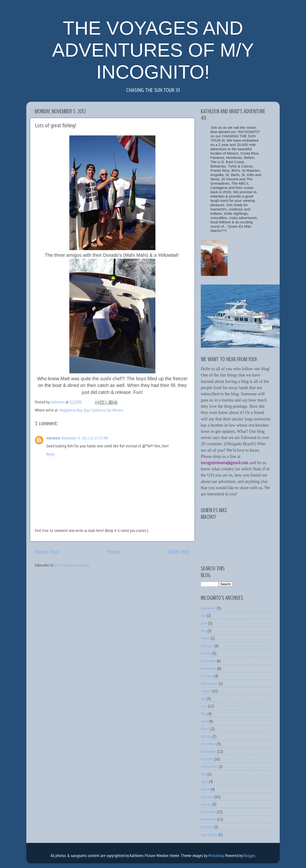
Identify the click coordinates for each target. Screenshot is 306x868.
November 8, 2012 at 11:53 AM (85, 438)
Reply (51, 454)
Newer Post (47, 552)
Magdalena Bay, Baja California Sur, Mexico (91, 410)
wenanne (53, 438)
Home (114, 552)
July (203, 615)
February (207, 646)
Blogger (249, 855)
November (208, 668)
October (207, 676)
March (205, 638)
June (204, 623)
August (206, 691)
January (206, 653)
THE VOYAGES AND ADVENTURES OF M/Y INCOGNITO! (153, 50)
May (204, 631)
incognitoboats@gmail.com (225, 463)
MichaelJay (216, 855)
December (208, 608)
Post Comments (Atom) (72, 565)
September (209, 683)
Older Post (179, 552)
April (204, 721)
